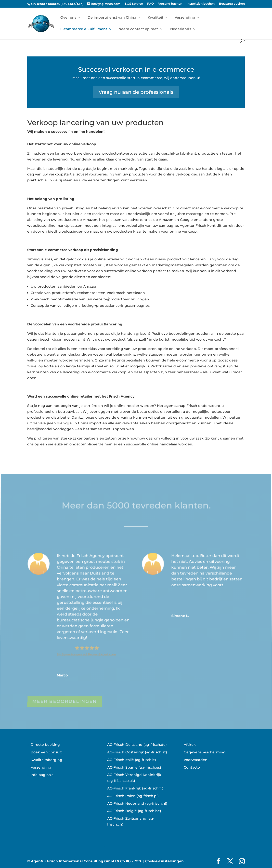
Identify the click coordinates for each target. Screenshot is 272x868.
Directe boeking (45, 745)
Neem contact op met (138, 29)
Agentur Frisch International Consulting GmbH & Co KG (81, 861)
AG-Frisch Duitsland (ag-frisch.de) (137, 745)
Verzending (185, 18)
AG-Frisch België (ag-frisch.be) (134, 811)
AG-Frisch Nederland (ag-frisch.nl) (137, 803)
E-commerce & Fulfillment (84, 29)
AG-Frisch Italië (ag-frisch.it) (132, 760)
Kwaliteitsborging (46, 760)
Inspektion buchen (201, 4)
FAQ (150, 4)
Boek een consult (46, 752)
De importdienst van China (112, 18)
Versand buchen (170, 4)
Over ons (68, 18)
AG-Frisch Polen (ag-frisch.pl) (133, 796)
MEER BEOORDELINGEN (65, 702)
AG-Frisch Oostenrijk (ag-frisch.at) (137, 752)
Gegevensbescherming (205, 752)
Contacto (192, 767)
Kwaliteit (155, 18)
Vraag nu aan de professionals (136, 92)
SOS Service (134, 4)
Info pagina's (42, 775)
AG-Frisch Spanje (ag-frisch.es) (134, 767)
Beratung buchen (232, 4)
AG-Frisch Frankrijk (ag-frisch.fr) (135, 788)
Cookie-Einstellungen (164, 861)
